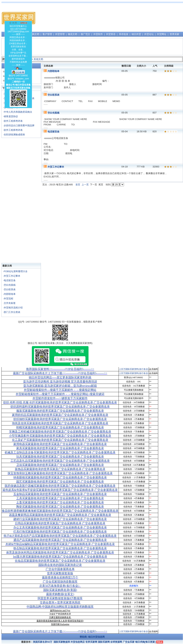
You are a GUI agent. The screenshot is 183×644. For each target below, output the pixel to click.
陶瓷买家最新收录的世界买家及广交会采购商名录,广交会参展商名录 (60, 507)
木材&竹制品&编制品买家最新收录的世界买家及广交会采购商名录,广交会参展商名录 (60, 544)
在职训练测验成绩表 (14, 135)
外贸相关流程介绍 (13, 308)
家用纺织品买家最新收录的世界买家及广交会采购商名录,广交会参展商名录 (60, 415)
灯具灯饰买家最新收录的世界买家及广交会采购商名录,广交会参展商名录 (60, 532)
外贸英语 (111, 34)
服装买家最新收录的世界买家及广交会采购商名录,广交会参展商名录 (60, 411)
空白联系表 (10, 289)
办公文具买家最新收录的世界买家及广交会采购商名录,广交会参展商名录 (60, 527)
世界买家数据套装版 (60, 573)
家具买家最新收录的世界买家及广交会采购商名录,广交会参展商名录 (60, 448)
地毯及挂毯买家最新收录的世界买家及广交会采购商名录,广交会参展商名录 (60, 423)
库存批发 (124, 34)
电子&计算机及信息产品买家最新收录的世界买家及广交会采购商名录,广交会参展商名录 (60, 536)
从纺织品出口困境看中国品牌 (19, 125)
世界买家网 (91, 642)
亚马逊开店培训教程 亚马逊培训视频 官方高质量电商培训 (60, 382)
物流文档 (73, 34)
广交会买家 (129, 642)
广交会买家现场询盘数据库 (60, 582)
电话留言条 (10, 280)
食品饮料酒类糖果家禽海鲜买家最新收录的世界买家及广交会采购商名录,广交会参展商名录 (60, 511)
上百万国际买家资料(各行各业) (134, 369)
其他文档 (38, 59)
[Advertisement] (140, 18)
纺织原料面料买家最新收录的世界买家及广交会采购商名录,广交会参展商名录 (60, 407)
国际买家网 (104, 642)
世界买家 (174, 34)
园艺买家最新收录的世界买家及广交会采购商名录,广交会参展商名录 (60, 482)
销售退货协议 (11, 116)
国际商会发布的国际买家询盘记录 (60, 565)
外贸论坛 (149, 34)
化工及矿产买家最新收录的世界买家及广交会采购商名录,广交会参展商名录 (60, 440)
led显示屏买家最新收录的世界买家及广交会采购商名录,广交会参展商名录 (60, 557)
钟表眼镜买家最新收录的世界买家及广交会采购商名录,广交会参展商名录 (60, 477)
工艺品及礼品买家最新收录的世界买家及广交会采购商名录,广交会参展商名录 (60, 461)
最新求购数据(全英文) (60, 594)
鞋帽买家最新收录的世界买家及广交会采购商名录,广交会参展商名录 (60, 427)
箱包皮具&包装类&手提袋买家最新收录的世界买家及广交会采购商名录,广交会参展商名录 (60, 490)
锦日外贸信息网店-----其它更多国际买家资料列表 (60, 377)
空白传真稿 (10, 285)
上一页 (85, 185)
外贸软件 (98, 34)
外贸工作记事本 (12, 276)
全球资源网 (116, 642)
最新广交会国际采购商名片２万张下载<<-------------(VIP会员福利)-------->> (60, 373)
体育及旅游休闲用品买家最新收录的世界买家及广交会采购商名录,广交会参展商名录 (60, 552)
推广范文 (85, 34)
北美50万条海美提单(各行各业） (60, 586)
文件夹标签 (10, 303)
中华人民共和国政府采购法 (18, 112)
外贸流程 (9, 299)
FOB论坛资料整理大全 (16, 271)
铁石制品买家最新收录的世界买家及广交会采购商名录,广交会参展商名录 (60, 548)
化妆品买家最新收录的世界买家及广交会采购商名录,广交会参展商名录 (60, 561)
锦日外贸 (136, 34)
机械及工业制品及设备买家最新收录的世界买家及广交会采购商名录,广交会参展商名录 (60, 452)
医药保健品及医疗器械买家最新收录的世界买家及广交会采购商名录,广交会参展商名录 (60, 486)
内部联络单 (10, 294)
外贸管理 (60, 34)
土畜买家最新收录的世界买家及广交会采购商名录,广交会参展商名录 (60, 502)
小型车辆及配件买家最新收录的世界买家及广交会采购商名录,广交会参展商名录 (60, 436)
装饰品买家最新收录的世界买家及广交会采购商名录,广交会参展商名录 (60, 469)
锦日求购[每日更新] (145, 642)
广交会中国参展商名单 (60, 569)
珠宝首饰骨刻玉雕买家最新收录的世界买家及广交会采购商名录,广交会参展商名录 (60, 473)
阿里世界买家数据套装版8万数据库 (60, 598)
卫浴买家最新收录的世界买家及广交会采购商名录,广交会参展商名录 (60, 465)
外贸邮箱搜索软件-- (60, 390)
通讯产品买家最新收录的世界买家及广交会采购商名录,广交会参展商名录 (60, 540)
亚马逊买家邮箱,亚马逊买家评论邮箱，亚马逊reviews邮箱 (60, 386)
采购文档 (35, 34)
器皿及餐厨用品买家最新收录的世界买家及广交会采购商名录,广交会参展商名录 (60, 515)
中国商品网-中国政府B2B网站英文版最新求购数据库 (60, 607)
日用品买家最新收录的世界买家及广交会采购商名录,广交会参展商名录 (60, 523)
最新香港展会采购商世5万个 (60, 577)
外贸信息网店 (78, 642)
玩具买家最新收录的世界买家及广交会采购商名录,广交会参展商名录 (60, 457)
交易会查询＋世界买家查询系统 (60, 602)
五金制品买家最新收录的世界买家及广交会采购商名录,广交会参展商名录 (60, 494)
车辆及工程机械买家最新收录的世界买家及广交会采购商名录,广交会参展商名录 (60, 432)
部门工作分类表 (12, 312)
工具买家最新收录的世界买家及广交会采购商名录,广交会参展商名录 (60, 498)
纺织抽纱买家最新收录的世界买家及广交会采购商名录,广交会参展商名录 (60, 419)
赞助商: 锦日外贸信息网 (92, 637)
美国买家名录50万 (43, 642)
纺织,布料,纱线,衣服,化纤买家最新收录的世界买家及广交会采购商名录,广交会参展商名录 (60, 402)
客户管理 (47, 34)
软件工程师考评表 (13, 121)
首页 (78, 185)
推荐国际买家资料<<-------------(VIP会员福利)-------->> (60, 369)
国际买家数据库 (62, 642)
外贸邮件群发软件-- (60, 398)
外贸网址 (162, 34)
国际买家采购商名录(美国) (60, 590)
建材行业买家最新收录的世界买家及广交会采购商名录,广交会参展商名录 (60, 519)
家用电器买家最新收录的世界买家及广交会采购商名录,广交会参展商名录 (60, 444)
